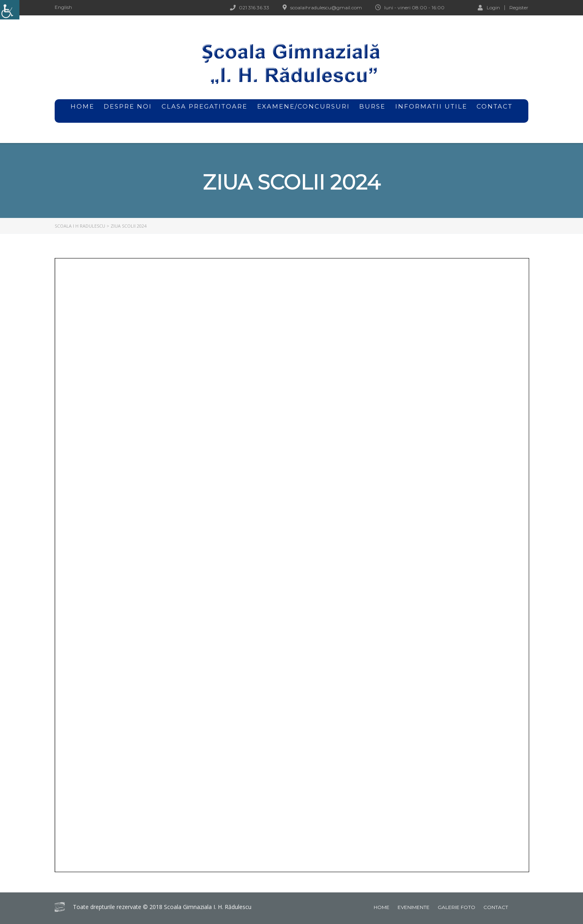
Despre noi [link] (128, 111)
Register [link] (519, 8)
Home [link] (382, 907)
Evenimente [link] (414, 907)
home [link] (82, 106)
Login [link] (489, 7)
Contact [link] (495, 106)
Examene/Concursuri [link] (303, 111)
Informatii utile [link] (431, 106)
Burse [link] (372, 111)
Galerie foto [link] (456, 907)
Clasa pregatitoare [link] (204, 106)
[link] (10, 10)
